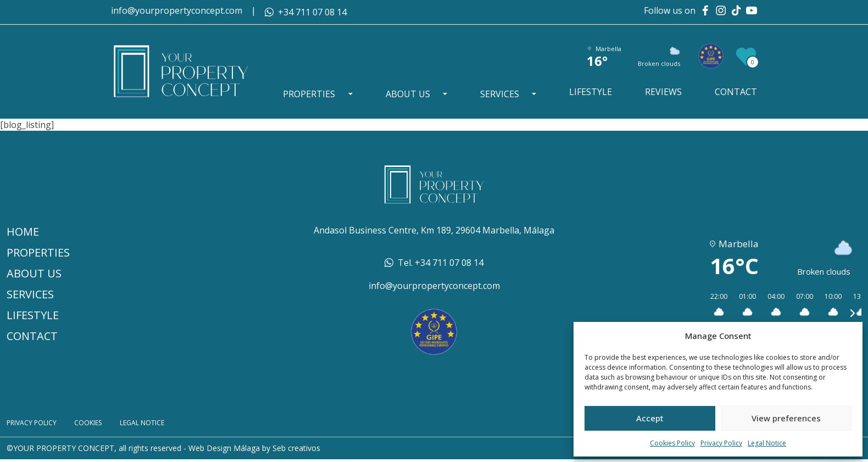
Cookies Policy (672, 443)
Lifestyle (592, 92)
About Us (411, 94)
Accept (650, 418)
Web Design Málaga (224, 451)
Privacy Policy (721, 443)
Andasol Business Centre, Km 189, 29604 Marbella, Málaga (434, 230)
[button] (715, 313)
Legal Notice (767, 443)
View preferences (786, 418)
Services (502, 94)
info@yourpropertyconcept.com (177, 10)
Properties (313, 94)
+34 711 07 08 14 (312, 12)
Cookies (101, 424)
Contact (736, 92)
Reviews (664, 92)
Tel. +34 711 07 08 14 (441, 263)
